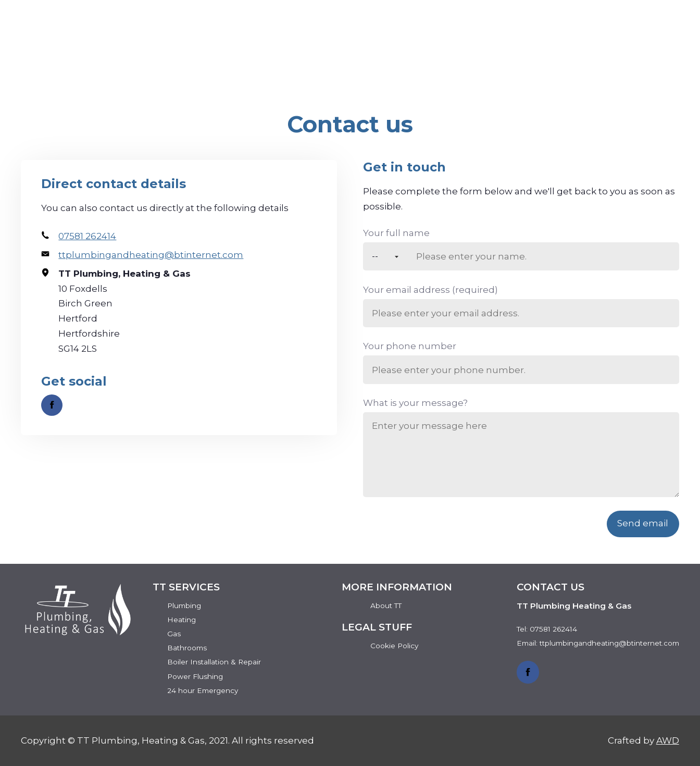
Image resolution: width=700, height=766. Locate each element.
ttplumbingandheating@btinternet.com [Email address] (151, 255)
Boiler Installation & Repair (214, 662)
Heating (182, 620)
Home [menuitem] (318, 59)
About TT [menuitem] (390, 59)
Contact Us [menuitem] (636, 59)
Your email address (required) (430, 290)
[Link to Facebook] (52, 405)
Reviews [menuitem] (549, 59)
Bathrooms (187, 648)
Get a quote (625, 27)
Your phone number (410, 346)
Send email (643, 523)
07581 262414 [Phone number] (510, 26)
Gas (174, 634)
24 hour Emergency (203, 690)
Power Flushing (195, 676)
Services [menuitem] (471, 59)
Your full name (396, 233)
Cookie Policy (394, 646)
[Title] (385, 256)
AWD (668, 740)
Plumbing (184, 606)
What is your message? (415, 403)
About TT (386, 606)
